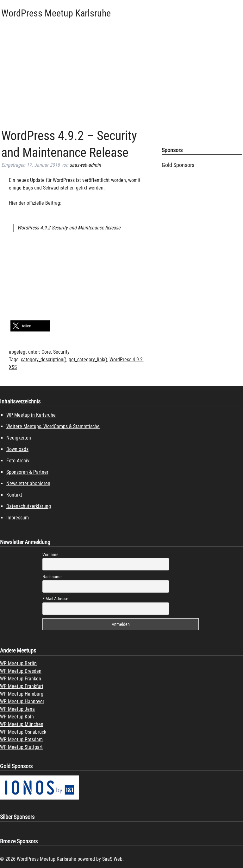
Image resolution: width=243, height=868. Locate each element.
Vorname (50, 555)
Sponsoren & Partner (27, 472)
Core (46, 352)
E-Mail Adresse (55, 599)
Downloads (17, 449)
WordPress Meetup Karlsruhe (56, 13)
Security (61, 352)
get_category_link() (88, 360)
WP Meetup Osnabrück (23, 732)
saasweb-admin (85, 165)
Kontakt (14, 495)
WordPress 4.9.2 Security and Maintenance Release (69, 228)
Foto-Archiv (18, 461)
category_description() (44, 360)
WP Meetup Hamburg (22, 694)
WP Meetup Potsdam (21, 739)
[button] (30, 326)
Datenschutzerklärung (29, 506)
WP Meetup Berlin (18, 663)
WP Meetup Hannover (22, 701)
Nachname (52, 577)
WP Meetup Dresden (21, 671)
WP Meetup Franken (21, 679)
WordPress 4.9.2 (126, 360)
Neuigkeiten (19, 438)
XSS (13, 367)
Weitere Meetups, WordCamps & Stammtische (53, 426)
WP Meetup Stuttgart (21, 747)
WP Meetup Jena (17, 709)
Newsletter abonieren (28, 483)
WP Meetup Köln (17, 717)
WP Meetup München (22, 724)
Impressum (18, 518)
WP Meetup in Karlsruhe (31, 415)
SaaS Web (112, 859)
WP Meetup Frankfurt (22, 686)
